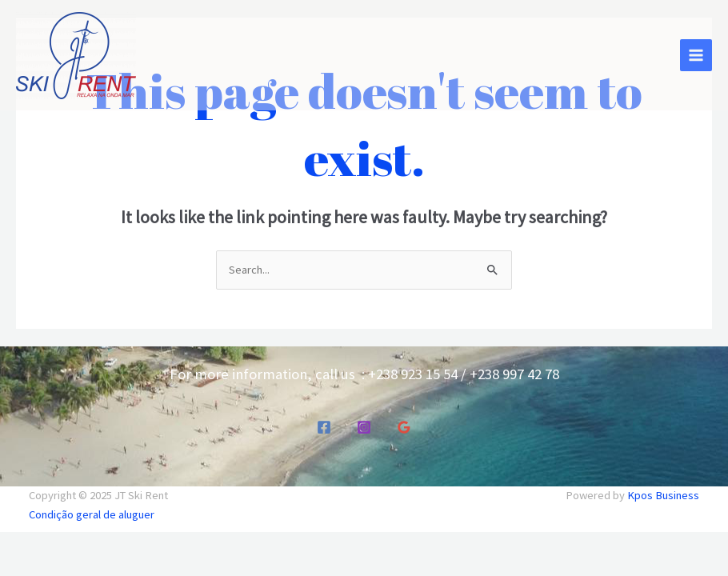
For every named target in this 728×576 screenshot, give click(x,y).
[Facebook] (324, 427)
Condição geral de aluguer (92, 514)
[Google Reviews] (404, 427)
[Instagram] (364, 427)
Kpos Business (663, 495)
